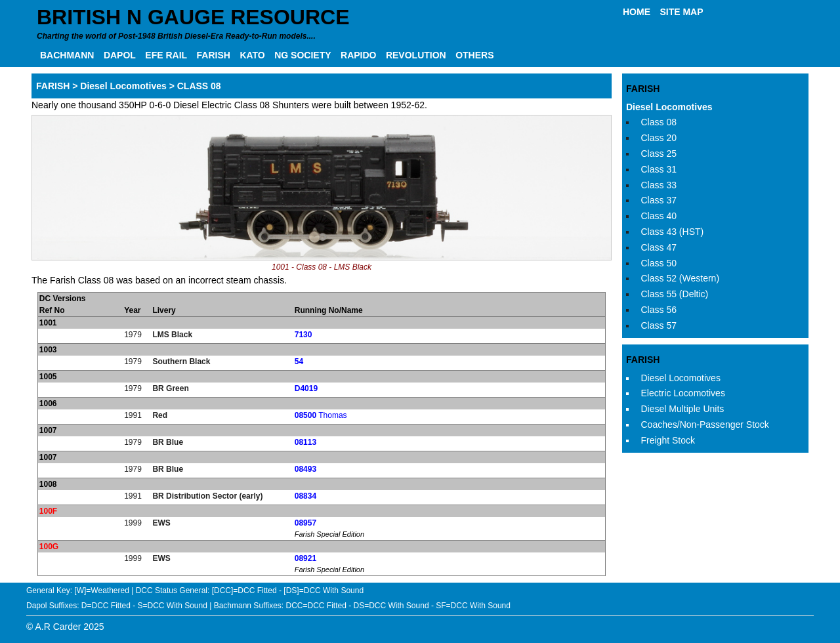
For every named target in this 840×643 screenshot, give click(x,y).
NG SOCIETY (303, 55)
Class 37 (659, 200)
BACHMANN (67, 55)
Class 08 (659, 122)
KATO (252, 55)
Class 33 (659, 185)
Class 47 (659, 247)
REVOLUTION (416, 55)
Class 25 (659, 154)
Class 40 (659, 216)
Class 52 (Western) (681, 278)
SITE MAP (681, 12)
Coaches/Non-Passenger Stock (705, 425)
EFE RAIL (166, 55)
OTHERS (474, 55)
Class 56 (659, 310)
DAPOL (120, 55)
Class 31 (659, 169)
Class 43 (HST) (673, 232)
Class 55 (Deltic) (675, 294)
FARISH (214, 55)
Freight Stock (668, 440)
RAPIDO (358, 55)
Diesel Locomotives (669, 107)
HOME (637, 12)
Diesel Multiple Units (683, 409)
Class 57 (659, 325)
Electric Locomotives (683, 393)
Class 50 (659, 263)
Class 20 (659, 138)
